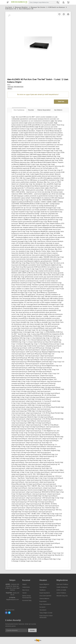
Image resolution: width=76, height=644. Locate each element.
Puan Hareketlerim (45, 604)
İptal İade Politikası (62, 584)
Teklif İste (61, 102)
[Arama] (58, 2)
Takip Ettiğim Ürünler (46, 613)
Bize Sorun (26, 590)
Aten (9, 85)
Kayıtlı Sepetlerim (45, 593)
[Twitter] (9, 613)
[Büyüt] (9, 15)
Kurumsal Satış (27, 600)
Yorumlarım (43, 610)
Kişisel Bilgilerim (44, 584)
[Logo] (19, 2)
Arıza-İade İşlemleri (45, 596)
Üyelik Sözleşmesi (62, 587)
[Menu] (8, 2)
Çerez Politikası (61, 593)
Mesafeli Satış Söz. (62, 596)
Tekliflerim (43, 590)
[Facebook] (6, 613)
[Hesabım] (63, 2)
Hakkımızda (26, 587)
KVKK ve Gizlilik (61, 590)
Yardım (24, 593)
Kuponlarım (43, 601)
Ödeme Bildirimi (44, 599)
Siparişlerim (43, 587)
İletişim (24, 584)
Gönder (32, 630)
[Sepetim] (68, 2)
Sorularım (42, 607)
